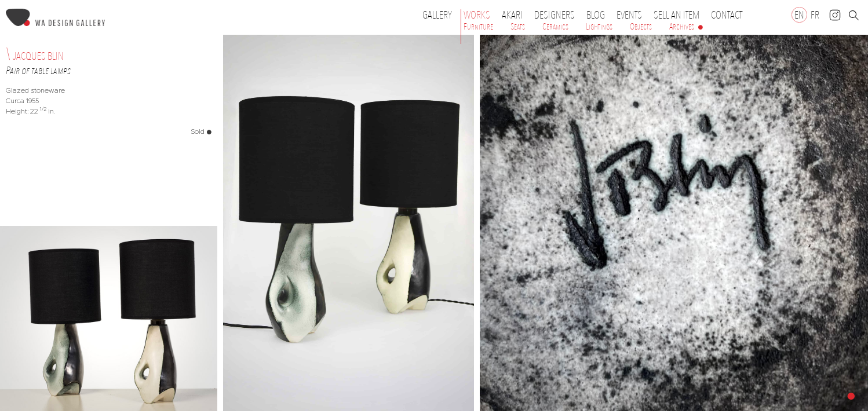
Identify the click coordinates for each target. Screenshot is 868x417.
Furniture (478, 27)
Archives (682, 27)
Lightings (599, 27)
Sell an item (676, 15)
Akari (512, 15)
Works (480, 15)
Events (632, 15)
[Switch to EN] (799, 15)
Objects (641, 27)
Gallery (437, 15)
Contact (727, 15)
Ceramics (555, 27)
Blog (596, 15)
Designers (557, 15)
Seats (518, 27)
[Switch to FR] (815, 15)
